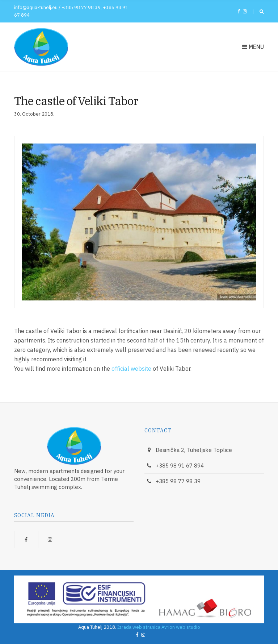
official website (131, 369)
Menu (253, 47)
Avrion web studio (181, 627)
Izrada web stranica (139, 627)
